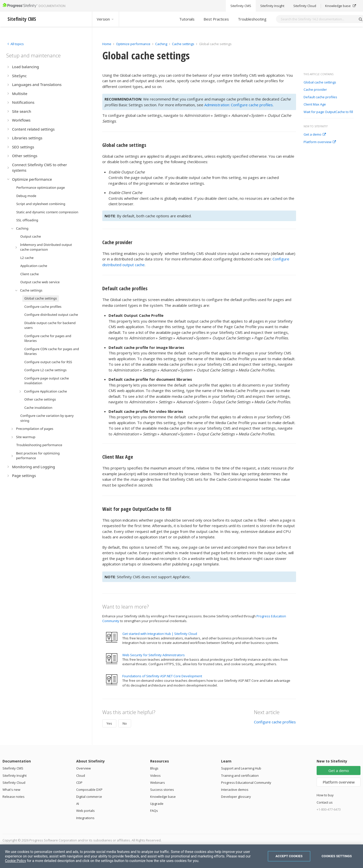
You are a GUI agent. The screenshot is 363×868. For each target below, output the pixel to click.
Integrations (85, 818)
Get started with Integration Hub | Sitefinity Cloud (160, 634)
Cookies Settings (337, 856)
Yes (109, 723)
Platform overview (320, 142)
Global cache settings (320, 82)
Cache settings (183, 44)
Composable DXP (89, 790)
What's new (11, 790)
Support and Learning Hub (241, 768)
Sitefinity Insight (15, 776)
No (125, 723)
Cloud (81, 776)
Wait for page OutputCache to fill (328, 112)
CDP (79, 783)
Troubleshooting (252, 19)
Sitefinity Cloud (14, 783)
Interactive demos (235, 790)
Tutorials (187, 19)
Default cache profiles (320, 97)
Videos (155, 776)
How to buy (325, 795)
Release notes (14, 797)
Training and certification (240, 776)
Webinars (158, 783)
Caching (161, 44)
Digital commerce (89, 797)
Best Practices (216, 19)
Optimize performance (133, 44)
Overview (83, 768)
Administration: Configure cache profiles (239, 105)
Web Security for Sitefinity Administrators (154, 655)
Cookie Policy (16, 861)
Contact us (325, 802)
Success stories (162, 790)
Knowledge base (163, 797)
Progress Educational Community (246, 783)
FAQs (154, 811)
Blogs (154, 768)
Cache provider (315, 90)
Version (106, 19)
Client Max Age (315, 105)
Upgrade (157, 804)
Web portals (85, 811)
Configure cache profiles (275, 722)
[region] (181, 856)
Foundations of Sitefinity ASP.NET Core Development (162, 676)
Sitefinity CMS (13, 768)
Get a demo (315, 135)
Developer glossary (236, 797)
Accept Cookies (289, 856)
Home (107, 44)
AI (78, 804)
